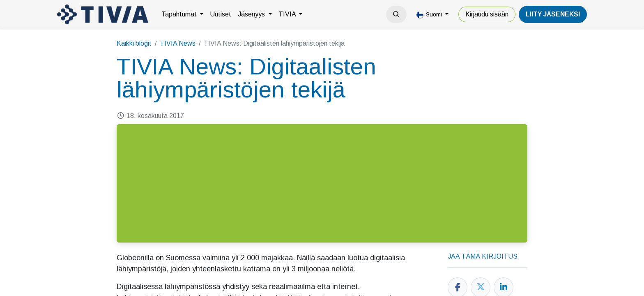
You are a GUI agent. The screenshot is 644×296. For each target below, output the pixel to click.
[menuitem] (182, 14)
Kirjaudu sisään (487, 14)
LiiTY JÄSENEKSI (553, 14)
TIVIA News (178, 43)
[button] (396, 14)
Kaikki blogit (134, 43)
